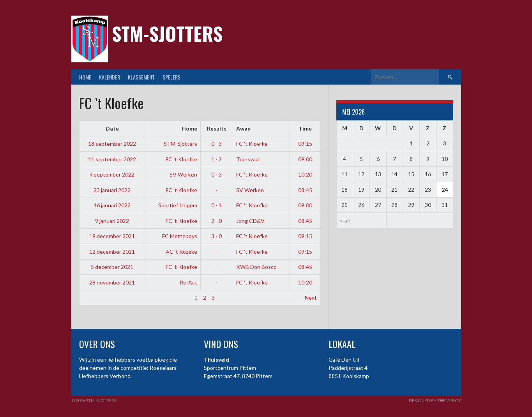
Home (85, 77)
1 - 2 (217, 159)
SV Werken (183, 174)
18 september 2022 (112, 144)
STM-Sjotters (167, 33)
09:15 (305, 144)
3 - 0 (217, 236)
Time (305, 128)
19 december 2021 (112, 236)
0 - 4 (217, 205)
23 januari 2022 (112, 190)
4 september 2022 (112, 174)
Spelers (171, 77)
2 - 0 (217, 221)
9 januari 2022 (112, 221)
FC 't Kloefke (252, 144)
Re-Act (188, 282)
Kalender (110, 77)
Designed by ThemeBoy (435, 400)
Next (311, 298)
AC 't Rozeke (181, 252)
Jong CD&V (250, 221)
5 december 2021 (112, 267)
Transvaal (248, 159)
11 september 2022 (112, 159)
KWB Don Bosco (256, 267)
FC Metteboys (180, 236)
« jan (345, 220)
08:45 (305, 190)
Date (112, 128)
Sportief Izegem (178, 205)
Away (243, 128)
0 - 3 (217, 144)
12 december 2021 (112, 252)
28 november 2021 (112, 282)
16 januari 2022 (112, 205)
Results (217, 128)
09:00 (305, 159)
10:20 (305, 174)
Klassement (141, 77)
